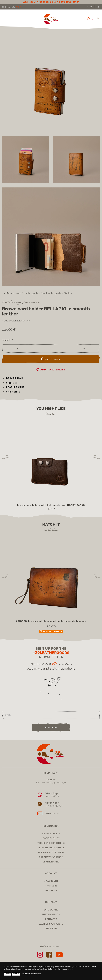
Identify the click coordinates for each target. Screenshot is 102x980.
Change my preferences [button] (31, 974)
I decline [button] (16, 974)
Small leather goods (51, 293)
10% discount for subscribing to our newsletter (51, 2)
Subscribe (51, 727)
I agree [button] (8, 974)
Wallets (68, 293)
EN (91, 7)
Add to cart (51, 359)
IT (87, 7)
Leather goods (31, 293)
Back (8, 293)
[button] (12, 378)
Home (18, 293)
